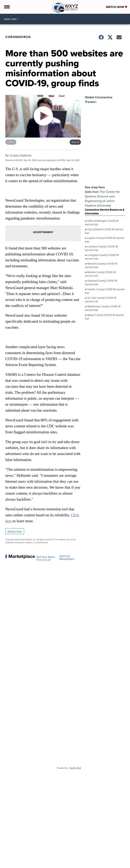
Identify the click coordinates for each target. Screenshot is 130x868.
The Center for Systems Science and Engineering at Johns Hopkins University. (102, 199)
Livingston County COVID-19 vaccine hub (102, 257)
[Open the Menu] (7, 7)
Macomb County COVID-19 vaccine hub (101, 265)
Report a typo (15, 531)
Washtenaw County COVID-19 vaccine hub (103, 308)
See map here (95, 187)
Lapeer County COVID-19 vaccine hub (105, 240)
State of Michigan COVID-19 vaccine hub (102, 222)
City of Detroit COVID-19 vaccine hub (104, 231)
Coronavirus (18, 37)
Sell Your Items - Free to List (46, 558)
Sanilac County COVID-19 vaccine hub (105, 291)
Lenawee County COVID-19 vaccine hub (101, 248)
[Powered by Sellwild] (75, 768)
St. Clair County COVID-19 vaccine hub (101, 299)
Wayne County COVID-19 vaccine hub (104, 317)
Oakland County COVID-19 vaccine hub (101, 282)
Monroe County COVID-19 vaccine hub (100, 274)
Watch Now (116, 7)
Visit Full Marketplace (67, 558)
